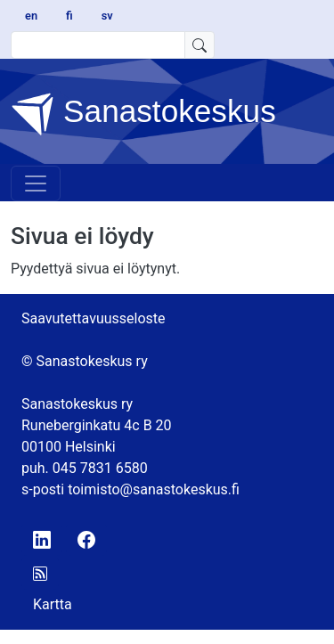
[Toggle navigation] (36, 183)
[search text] (98, 45)
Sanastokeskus (143, 114)
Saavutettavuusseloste (94, 318)
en (31, 16)
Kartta (53, 604)
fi (69, 16)
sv (107, 16)
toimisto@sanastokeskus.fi (154, 489)
